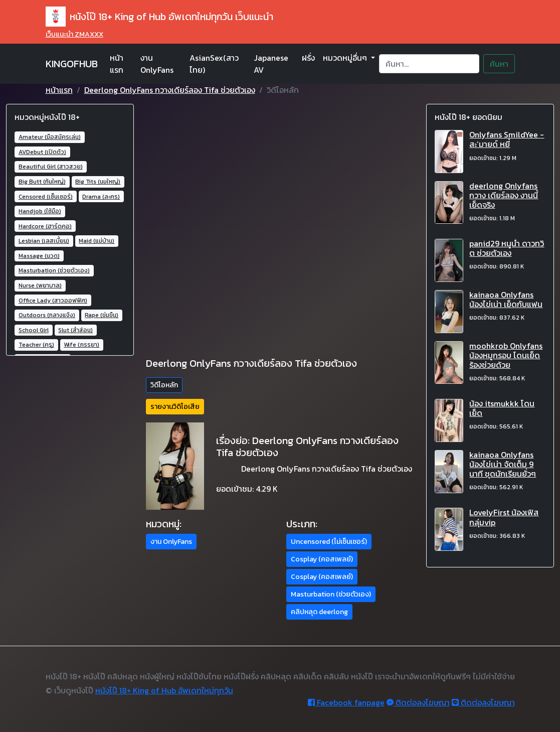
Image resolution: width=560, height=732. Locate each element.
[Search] (429, 64)
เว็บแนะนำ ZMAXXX (74, 34)
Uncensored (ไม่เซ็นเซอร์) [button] (329, 542)
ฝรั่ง (308, 58)
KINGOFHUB (72, 64)
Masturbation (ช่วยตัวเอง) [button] (331, 594)
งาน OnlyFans (157, 64)
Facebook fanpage (346, 702)
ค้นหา (499, 64)
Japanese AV (271, 64)
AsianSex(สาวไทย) (214, 64)
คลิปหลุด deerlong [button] (319, 612)
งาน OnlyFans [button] (171, 542)
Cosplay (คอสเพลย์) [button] (322, 559)
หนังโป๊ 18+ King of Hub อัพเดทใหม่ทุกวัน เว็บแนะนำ (159, 17)
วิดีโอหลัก (164, 385)
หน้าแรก (117, 64)
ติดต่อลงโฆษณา (418, 702)
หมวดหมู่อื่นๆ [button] (346, 58)
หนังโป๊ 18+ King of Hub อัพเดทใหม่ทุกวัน (164, 690)
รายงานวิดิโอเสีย (175, 407)
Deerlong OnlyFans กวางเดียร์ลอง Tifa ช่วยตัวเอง (170, 90)
